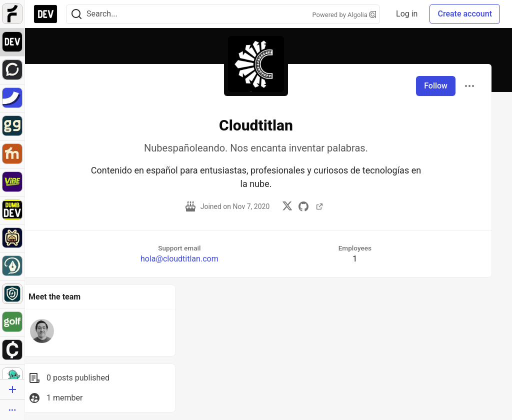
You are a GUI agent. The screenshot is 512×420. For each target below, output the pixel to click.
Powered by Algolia (344, 15)
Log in (407, 14)
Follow (436, 86)
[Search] (76, 14)
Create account (465, 14)
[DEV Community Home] (45, 14)
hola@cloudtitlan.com (179, 259)
